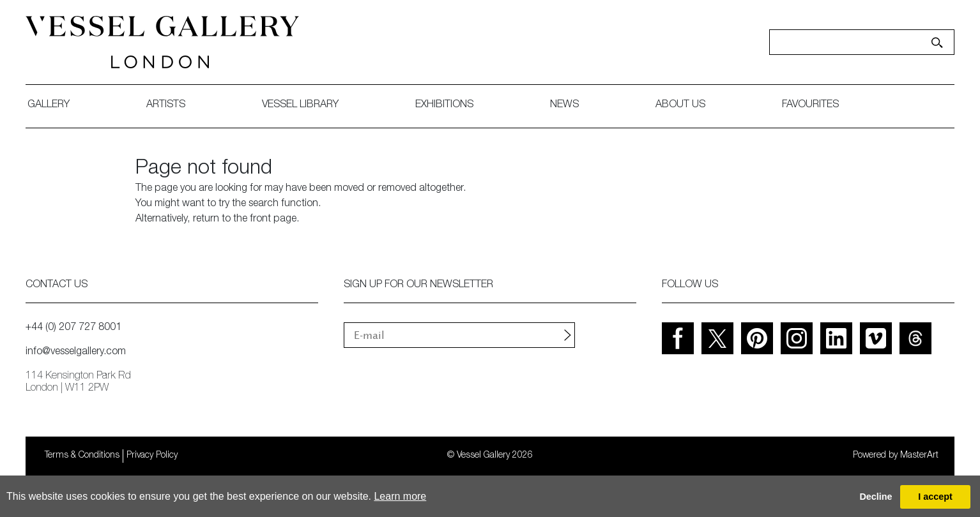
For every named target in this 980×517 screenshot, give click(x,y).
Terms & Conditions (82, 456)
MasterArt (919, 456)
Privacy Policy (152, 456)
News (564, 105)
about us (680, 105)
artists (166, 105)
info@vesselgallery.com (76, 352)
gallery (49, 105)
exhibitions (444, 105)
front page (273, 220)
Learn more (400, 496)
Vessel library (300, 105)
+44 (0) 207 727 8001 (73, 328)
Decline (876, 497)
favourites (810, 105)
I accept (935, 497)
